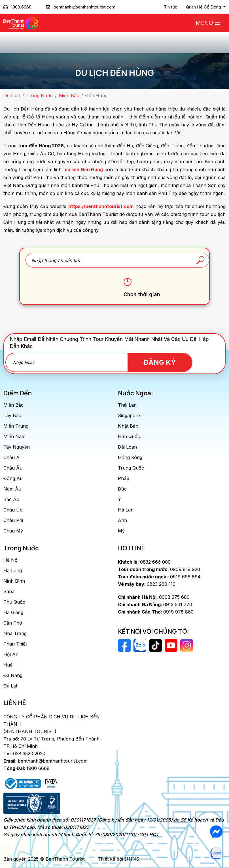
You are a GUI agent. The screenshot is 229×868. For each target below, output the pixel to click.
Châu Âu (13, 468)
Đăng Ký (160, 362)
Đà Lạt (10, 686)
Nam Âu (12, 489)
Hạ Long (13, 570)
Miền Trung (16, 426)
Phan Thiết (15, 644)
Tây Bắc (12, 415)
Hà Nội (11, 560)
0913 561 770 (155, 604)
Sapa (9, 591)
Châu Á (11, 457)
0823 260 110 (147, 584)
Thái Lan (127, 405)
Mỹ (121, 531)
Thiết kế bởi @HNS (118, 859)
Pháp (124, 478)
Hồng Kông (130, 457)
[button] (206, 7)
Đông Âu (13, 478)
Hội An (11, 654)
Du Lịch (12, 95)
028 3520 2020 (24, 754)
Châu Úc (13, 510)
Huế (8, 665)
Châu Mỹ (13, 531)
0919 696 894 (159, 577)
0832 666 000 (144, 562)
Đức (122, 489)
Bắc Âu (11, 499)
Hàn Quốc (129, 436)
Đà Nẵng (13, 675)
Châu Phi (13, 520)
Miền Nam (14, 436)
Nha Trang (15, 633)
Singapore (129, 415)
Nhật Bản (128, 426)
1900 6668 (26, 768)
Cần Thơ (13, 623)
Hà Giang (13, 612)
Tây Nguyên (17, 447)
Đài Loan (127, 447)
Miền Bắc (69, 95)
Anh (122, 520)
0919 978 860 (156, 612)
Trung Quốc (131, 468)
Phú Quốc (14, 602)
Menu (208, 23)
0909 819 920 (159, 569)
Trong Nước (40, 95)
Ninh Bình (14, 581)
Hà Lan (126, 510)
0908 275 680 (154, 597)
